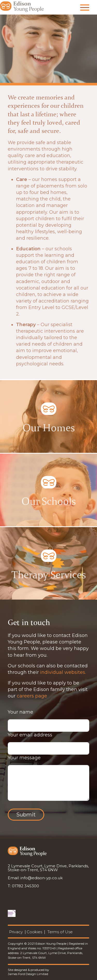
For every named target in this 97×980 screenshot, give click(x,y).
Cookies (34, 932)
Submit (26, 815)
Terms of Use (60, 932)
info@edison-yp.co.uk (42, 878)
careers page (32, 696)
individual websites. (63, 672)
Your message (24, 758)
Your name (20, 712)
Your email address (30, 735)
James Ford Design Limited (28, 974)
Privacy (16, 932)
